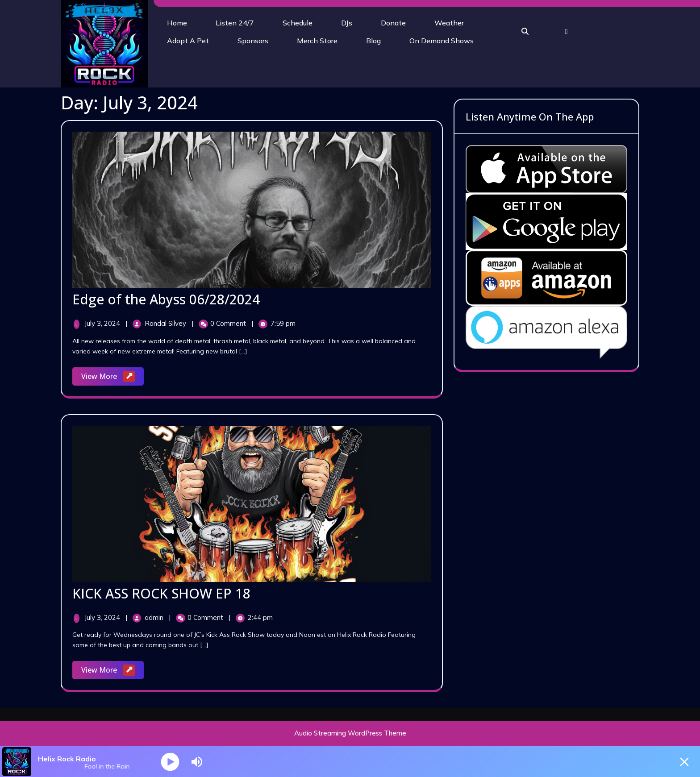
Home (177, 23)
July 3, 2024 (103, 323)
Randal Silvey (166, 323)
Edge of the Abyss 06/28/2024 (166, 299)
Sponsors (253, 41)
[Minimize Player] (684, 762)
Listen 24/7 (235, 23)
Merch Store (317, 41)
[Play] (170, 762)
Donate (393, 23)
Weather (449, 23)
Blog (373, 41)
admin (155, 617)
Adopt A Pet (188, 41)
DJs (347, 23)
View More (112, 377)
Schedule (298, 23)
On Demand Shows (442, 41)
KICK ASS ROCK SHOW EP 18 (161, 593)
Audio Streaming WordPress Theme (350, 733)
